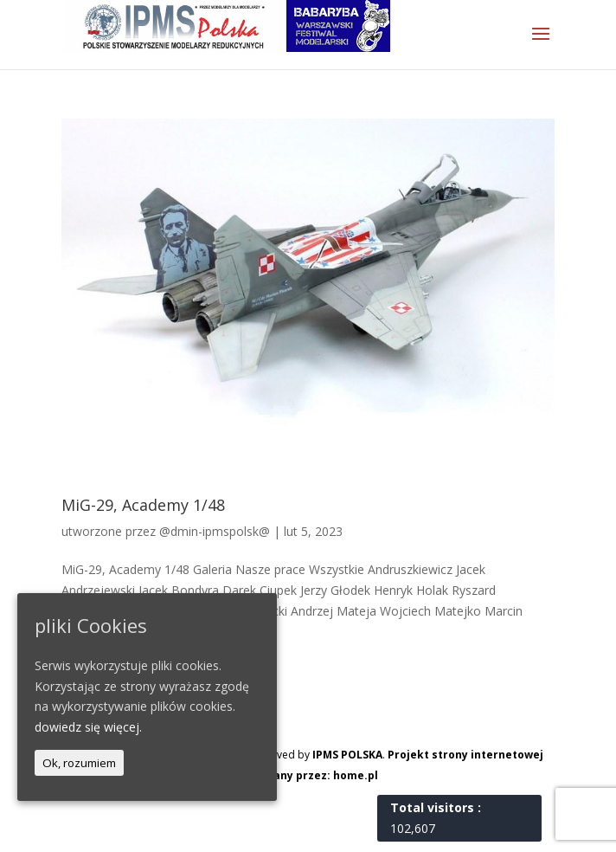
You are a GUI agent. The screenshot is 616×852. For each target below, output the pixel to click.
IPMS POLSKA (347, 755)
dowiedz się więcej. (88, 727)
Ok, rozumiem (79, 763)
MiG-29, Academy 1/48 (143, 505)
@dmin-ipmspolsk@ (215, 531)
